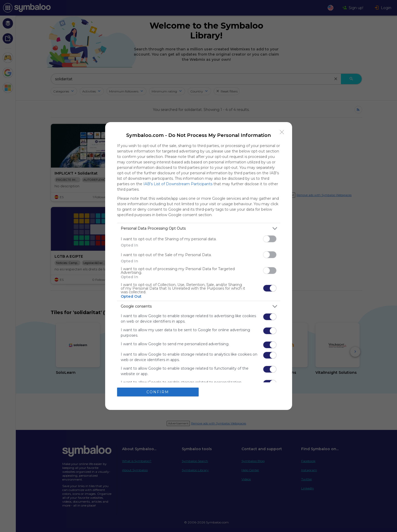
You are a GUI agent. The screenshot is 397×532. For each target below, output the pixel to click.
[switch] (270, 239)
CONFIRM (158, 392)
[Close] (282, 132)
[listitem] (199, 228)
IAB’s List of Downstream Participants (178, 184)
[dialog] (199, 266)
